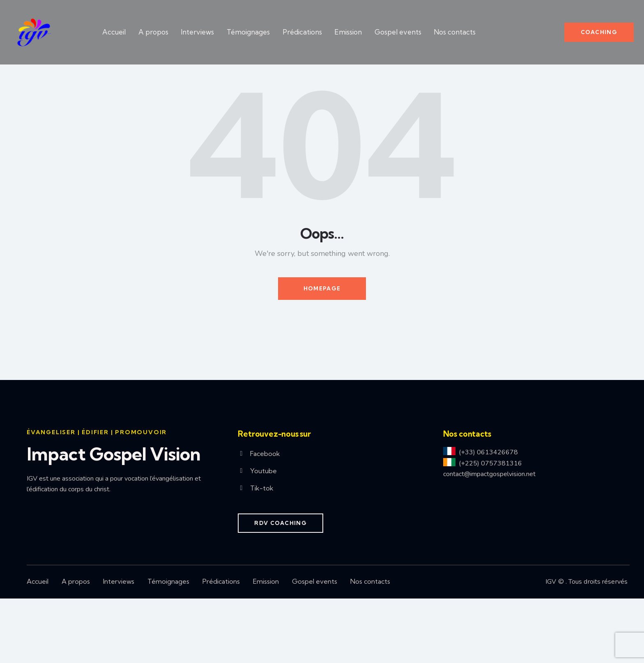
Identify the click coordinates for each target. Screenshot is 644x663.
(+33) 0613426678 (488, 517)
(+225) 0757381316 (490, 528)
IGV (551, 646)
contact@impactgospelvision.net (489, 539)
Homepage (322, 353)
